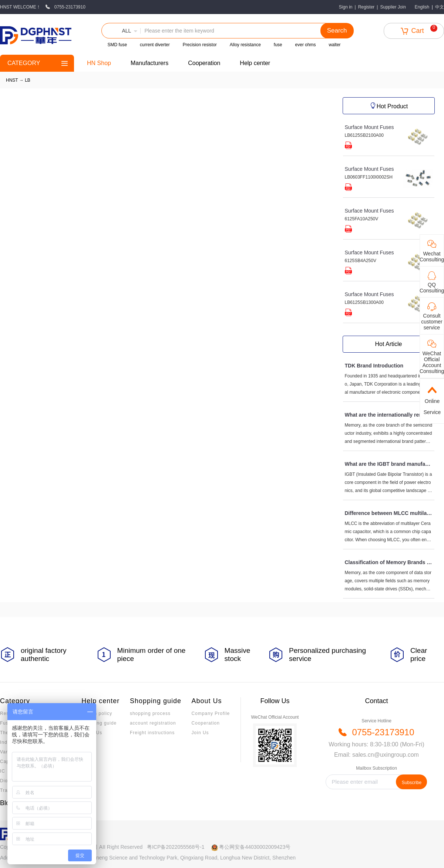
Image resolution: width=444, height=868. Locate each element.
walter (335, 45)
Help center (255, 63)
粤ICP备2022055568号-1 (176, 847)
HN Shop (99, 63)
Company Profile (211, 713)
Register (366, 7)
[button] (121, 31)
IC (3, 771)
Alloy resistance (245, 45)
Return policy (97, 713)
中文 (440, 7)
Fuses (7, 723)
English (422, 7)
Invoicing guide (99, 723)
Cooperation (204, 63)
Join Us (200, 733)
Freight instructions (152, 733)
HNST (12, 80)
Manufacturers (149, 63)
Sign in (346, 7)
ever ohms (306, 45)
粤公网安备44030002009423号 (255, 847)
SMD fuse (117, 45)
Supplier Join (393, 7)
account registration (153, 723)
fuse (278, 45)
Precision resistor (200, 45)
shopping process (150, 713)
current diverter (155, 45)
